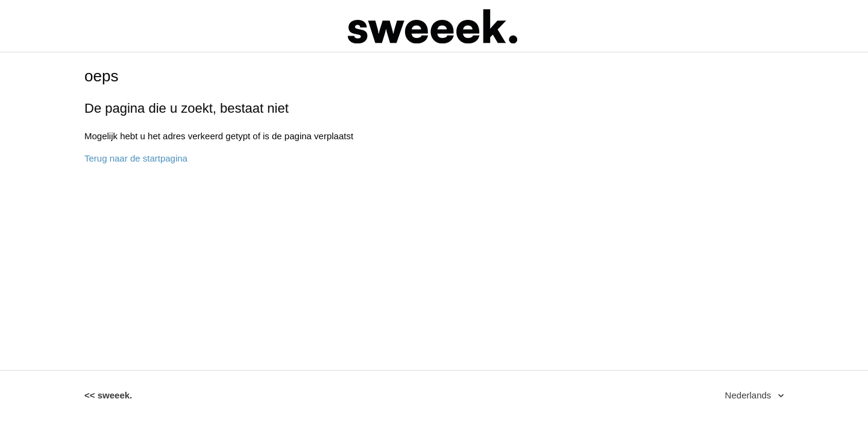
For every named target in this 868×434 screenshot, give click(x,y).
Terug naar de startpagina (136, 158)
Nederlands (750, 395)
